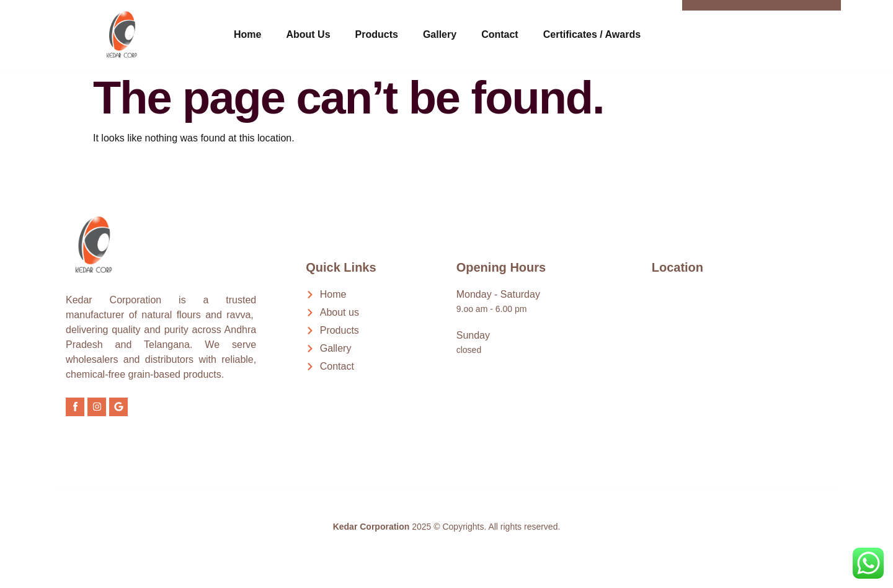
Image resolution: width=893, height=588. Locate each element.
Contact (500, 34)
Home (247, 34)
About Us (308, 34)
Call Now (778, 27)
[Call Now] (729, 33)
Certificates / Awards (592, 34)
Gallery (440, 34)
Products (377, 34)
